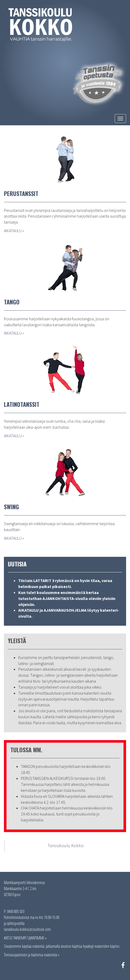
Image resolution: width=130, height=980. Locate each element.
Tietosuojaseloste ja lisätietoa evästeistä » (32, 955)
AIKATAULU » (14, 231)
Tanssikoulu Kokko (66, 846)
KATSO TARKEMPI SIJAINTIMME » (25, 938)
